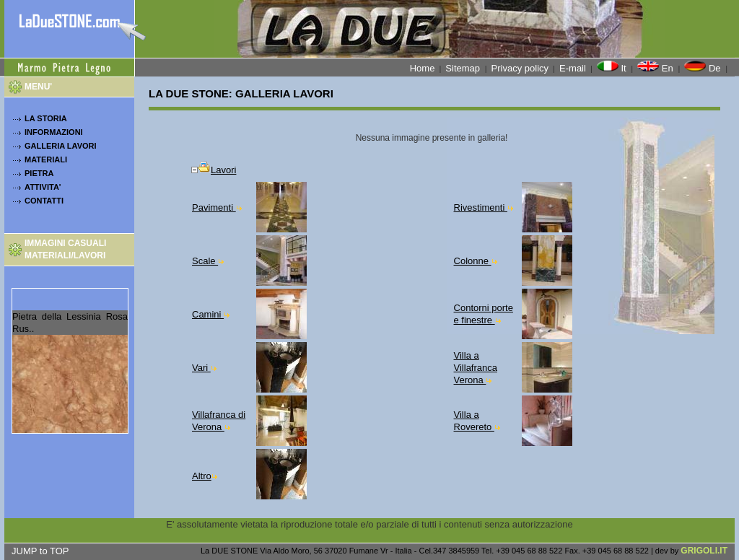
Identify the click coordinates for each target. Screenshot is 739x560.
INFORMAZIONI (54, 132)
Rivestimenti (484, 207)
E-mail (573, 68)
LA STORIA (46, 118)
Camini (211, 314)
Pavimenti (217, 207)
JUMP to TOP (40, 551)
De (704, 67)
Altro (205, 476)
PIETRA (39, 173)
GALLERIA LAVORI (61, 146)
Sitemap (464, 68)
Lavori (213, 170)
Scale (208, 261)
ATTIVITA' (43, 187)
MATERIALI (46, 159)
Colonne (476, 261)
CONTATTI (44, 201)
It (613, 67)
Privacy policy (520, 68)
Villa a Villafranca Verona (476, 368)
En (656, 67)
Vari (204, 368)
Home (423, 68)
